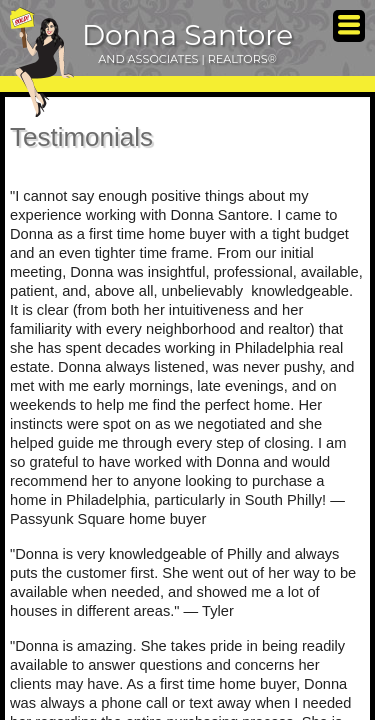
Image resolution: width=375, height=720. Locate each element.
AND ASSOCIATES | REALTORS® (187, 59)
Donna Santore (187, 35)
